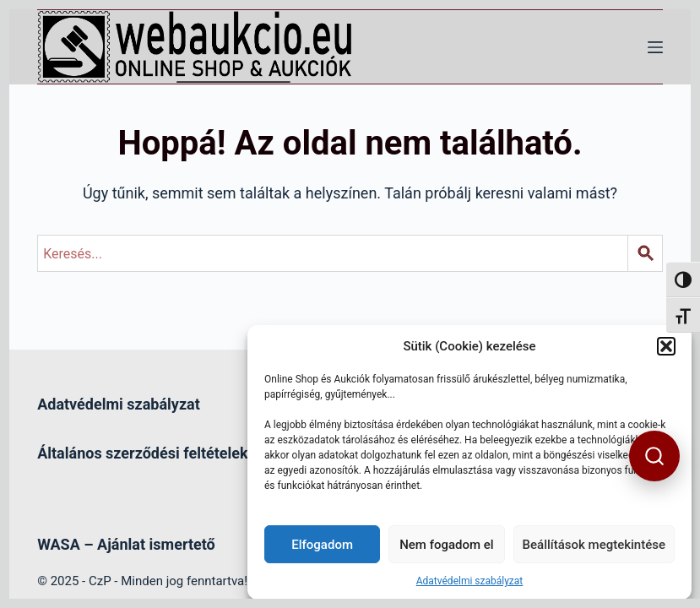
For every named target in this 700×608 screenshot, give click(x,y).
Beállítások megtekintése (594, 545)
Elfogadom (322, 545)
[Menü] (655, 47)
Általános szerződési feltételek (142, 453)
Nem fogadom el (446, 545)
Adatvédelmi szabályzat (470, 581)
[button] (666, 346)
